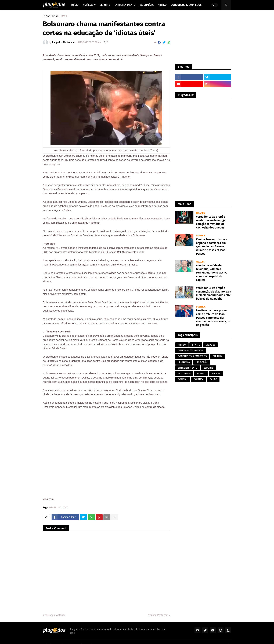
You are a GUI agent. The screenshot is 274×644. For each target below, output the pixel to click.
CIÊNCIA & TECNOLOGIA (191, 351)
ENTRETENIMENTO (188, 368)
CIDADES (210, 345)
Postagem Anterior (55, 615)
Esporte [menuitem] (105, 5)
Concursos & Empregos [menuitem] (186, 5)
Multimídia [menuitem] (147, 5)
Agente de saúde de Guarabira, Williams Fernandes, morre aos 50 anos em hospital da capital (212, 273)
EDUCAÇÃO (202, 362)
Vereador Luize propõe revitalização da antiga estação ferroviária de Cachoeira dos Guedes (211, 222)
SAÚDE (213, 379)
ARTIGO (182, 345)
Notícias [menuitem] (88, 5)
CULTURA (218, 356)
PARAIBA (216, 374)
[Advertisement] (203, 37)
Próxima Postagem (158, 615)
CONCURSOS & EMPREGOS (192, 356)
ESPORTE (208, 368)
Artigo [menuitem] (162, 5)
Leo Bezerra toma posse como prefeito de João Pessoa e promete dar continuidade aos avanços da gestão (213, 318)
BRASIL (64, 16)
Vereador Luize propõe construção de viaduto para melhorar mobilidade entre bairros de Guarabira (214, 293)
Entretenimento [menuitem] (125, 5)
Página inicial (50, 16)
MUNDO (201, 374)
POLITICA (63, 508)
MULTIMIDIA (184, 374)
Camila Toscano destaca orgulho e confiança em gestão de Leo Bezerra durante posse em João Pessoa (212, 246)
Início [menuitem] (75, 5)
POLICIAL (183, 379)
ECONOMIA (184, 362)
